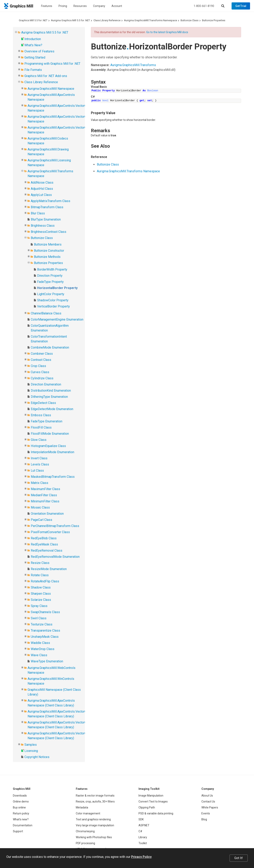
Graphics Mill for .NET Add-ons (46, 76)
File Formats (33, 70)
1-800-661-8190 (204, 6)
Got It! (239, 858)
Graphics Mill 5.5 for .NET (33, 20)
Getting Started (35, 57)
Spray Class (39, 606)
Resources (80, 6)
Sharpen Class (41, 594)
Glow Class (39, 440)
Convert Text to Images (153, 802)
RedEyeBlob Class (44, 538)
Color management (88, 813)
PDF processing (85, 843)
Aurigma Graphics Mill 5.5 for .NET (70, 20)
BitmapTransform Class (47, 207)
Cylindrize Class (42, 378)
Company (99, 6)
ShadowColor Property (53, 300)
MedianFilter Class (44, 495)
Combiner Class (42, 354)
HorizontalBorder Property (57, 288)
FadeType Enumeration (47, 421)
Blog (204, 819)
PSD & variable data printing (156, 813)
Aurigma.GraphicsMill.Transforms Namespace (151, 20)
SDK (141, 819)
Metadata (82, 807)
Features (47, 6)
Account (117, 6)
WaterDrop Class (43, 649)
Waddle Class (40, 643)
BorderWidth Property (52, 269)
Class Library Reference (107, 20)
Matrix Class (39, 483)
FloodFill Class (41, 427)
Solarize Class (41, 600)
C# (140, 831)
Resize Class (40, 563)
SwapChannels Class (45, 612)
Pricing (63, 6)
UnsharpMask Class (45, 637)
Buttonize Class (190, 20)
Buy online (19, 807)
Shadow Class (41, 587)
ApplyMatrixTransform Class (51, 201)
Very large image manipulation (95, 825)
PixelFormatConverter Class (50, 532)
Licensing (31, 751)
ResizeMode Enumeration (49, 569)
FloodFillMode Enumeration (50, 434)
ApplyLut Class (41, 195)
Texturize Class (42, 624)
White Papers (210, 807)
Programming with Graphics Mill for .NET (52, 64)
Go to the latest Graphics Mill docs (167, 32)
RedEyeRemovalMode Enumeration (55, 557)
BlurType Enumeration (46, 219)
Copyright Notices (37, 757)
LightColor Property (51, 294)
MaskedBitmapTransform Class (53, 477)
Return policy (21, 813)
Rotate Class (40, 575)
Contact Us (208, 802)
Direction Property (50, 276)
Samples (31, 745)
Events (206, 813)
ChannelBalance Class (46, 313)
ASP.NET (144, 825)
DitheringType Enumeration (49, 397)
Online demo (21, 802)
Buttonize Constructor (49, 251)
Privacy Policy (141, 857)
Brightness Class (43, 226)
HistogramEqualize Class (48, 446)
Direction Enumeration (46, 384)
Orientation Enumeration (47, 514)
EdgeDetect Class (43, 403)
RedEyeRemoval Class (47, 551)
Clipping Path (147, 807)
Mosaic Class (40, 507)
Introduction (33, 39)
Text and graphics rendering (93, 819)
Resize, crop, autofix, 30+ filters (95, 802)
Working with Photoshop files (94, 837)
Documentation (23, 825)
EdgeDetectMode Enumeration (52, 409)
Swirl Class (39, 618)
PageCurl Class (41, 520)
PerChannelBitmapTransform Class (55, 526)
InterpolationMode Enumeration (52, 452)
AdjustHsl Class (42, 189)
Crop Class (38, 366)
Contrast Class (41, 360)
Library (143, 837)
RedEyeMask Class (44, 544)
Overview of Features (39, 51)
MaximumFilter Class (45, 489)
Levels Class (40, 464)
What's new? (21, 819)
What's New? (33, 45)
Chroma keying (85, 831)
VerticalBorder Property (53, 306)
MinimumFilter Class (45, 501)
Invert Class (39, 458)
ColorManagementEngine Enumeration (57, 319)
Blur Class (38, 213)
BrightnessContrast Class (49, 232)
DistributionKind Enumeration (51, 391)
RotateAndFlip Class (45, 581)
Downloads (20, 796)
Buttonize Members (48, 244)
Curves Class (40, 372)
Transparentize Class (45, 631)
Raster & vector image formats (95, 796)
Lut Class (37, 471)
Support (18, 831)
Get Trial (241, 6)
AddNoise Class (42, 183)
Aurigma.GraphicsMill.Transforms (133, 65)
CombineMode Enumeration (50, 347)
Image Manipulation (151, 796)
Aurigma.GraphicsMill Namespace (51, 89)
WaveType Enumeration (47, 661)
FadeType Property (50, 282)
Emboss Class (41, 415)
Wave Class (39, 655)
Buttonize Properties (214, 20)
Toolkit (143, 843)
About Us (207, 796)
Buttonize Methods (47, 257)
